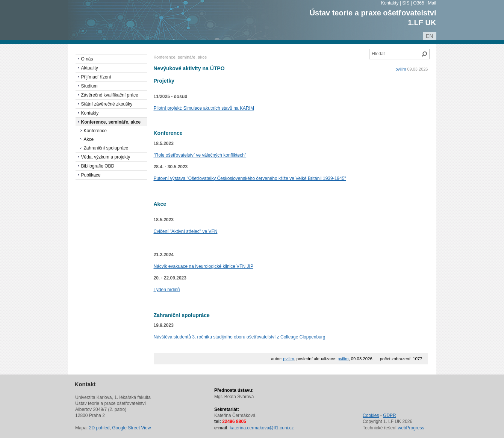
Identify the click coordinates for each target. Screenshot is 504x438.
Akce (89, 139)
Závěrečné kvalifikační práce (110, 95)
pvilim (401, 69)
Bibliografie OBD (98, 166)
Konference (95, 131)
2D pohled (99, 428)
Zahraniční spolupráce (106, 148)
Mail (432, 3)
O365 (418, 3)
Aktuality (90, 68)
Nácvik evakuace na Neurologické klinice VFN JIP (204, 266)
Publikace (91, 175)
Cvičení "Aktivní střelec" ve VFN (186, 231)
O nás (87, 59)
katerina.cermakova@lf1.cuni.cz (262, 428)
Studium (89, 86)
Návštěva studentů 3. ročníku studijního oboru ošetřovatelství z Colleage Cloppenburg (240, 337)
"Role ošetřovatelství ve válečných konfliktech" (200, 155)
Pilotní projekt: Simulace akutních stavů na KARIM (204, 108)
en (429, 36)
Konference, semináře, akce (111, 122)
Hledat (424, 54)
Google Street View (131, 428)
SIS (406, 3)
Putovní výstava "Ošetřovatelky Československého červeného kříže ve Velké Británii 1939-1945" (250, 178)
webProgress (411, 428)
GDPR (390, 415)
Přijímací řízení (96, 77)
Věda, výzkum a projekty (106, 157)
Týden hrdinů (167, 290)
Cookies (371, 415)
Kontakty (390, 3)
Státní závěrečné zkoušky (107, 104)
